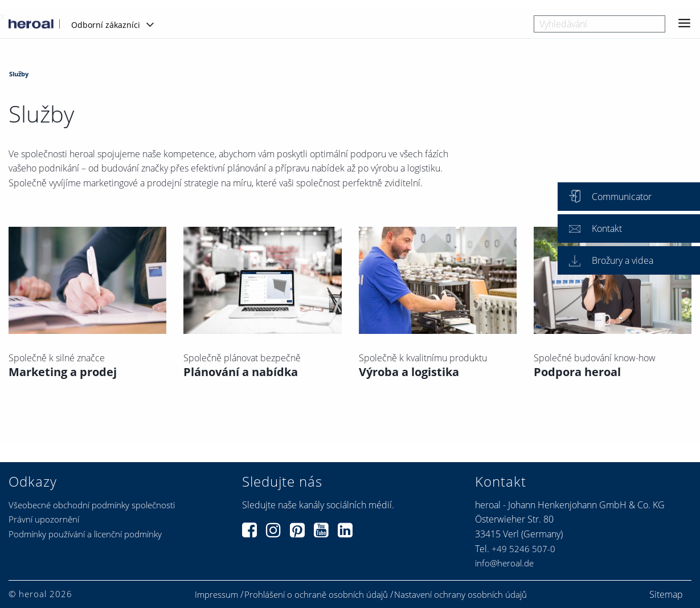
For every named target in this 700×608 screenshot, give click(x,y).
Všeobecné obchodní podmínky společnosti (92, 505)
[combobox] (599, 24)
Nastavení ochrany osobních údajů (460, 595)
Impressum (216, 595)
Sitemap (666, 594)
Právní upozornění (44, 519)
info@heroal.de (504, 563)
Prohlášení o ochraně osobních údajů (316, 595)
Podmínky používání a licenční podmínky (85, 534)
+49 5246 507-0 (523, 549)
